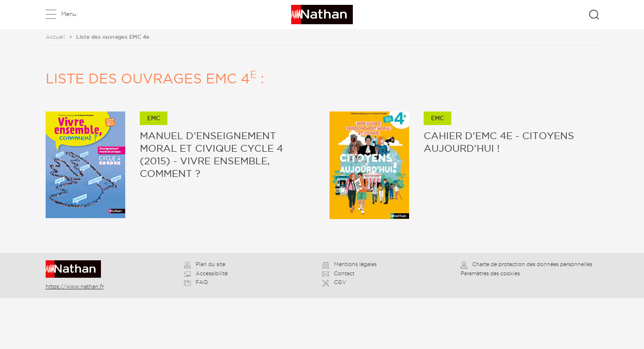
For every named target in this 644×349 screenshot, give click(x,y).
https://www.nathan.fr (75, 286)
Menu (69, 14)
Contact (338, 273)
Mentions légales (349, 264)
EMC (154, 118)
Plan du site (205, 264)
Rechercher (594, 15)
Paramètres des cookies (490, 273)
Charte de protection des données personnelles (526, 264)
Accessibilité (206, 273)
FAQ (196, 282)
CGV (334, 282)
